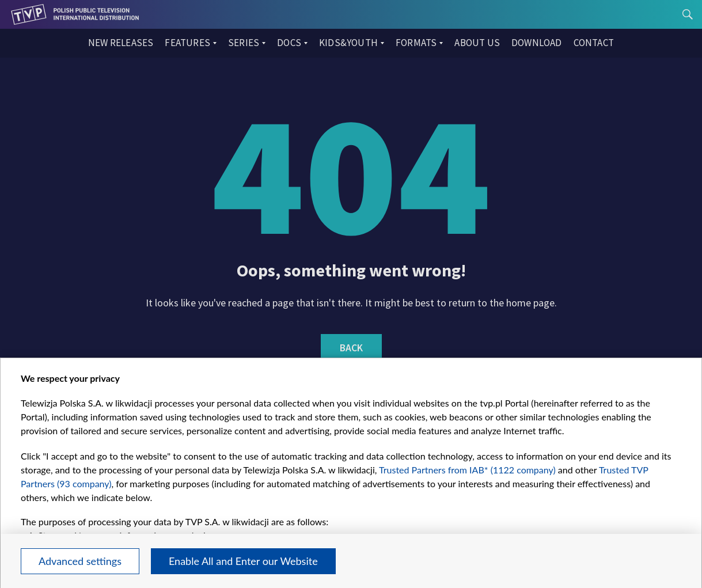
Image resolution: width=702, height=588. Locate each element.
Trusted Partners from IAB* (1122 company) (467, 470)
